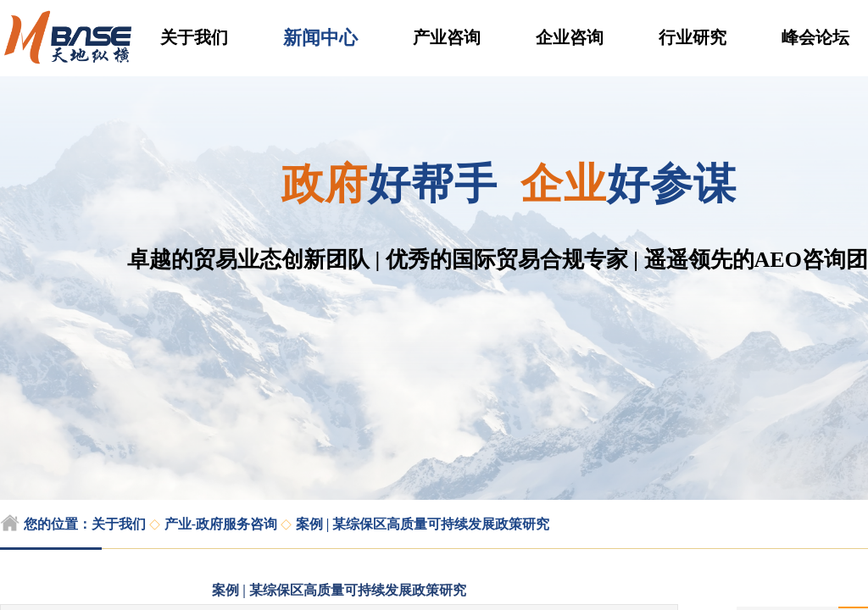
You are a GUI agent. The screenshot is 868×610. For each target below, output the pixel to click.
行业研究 (693, 37)
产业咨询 (447, 37)
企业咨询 (570, 37)
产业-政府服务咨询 (221, 524)
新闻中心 (320, 38)
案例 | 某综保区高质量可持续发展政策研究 (423, 524)
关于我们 (194, 37)
